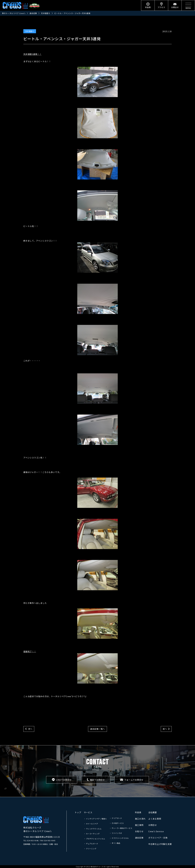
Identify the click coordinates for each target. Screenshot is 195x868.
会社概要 (153, 812)
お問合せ (153, 825)
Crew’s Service (156, 831)
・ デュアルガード (91, 844)
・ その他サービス (117, 823)
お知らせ (139, 831)
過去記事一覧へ (97, 729)
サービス (88, 812)
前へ (165, 729)
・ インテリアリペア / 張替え (95, 819)
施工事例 (139, 825)
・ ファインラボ (116, 833)
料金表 (138, 812)
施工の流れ (140, 819)
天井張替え (30, 31)
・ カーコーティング (92, 834)
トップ (78, 812)
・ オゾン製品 (115, 843)
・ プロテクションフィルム (94, 839)
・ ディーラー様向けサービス (121, 828)
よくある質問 (155, 819)
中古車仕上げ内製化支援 (160, 844)
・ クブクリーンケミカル (119, 838)
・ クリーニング (90, 849)
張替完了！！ (71, 667)
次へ (30, 729)
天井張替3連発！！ (32, 54)
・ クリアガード (116, 818)
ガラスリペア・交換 (158, 838)
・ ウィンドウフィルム (93, 829)
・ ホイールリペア (91, 824)
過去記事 (139, 838)
